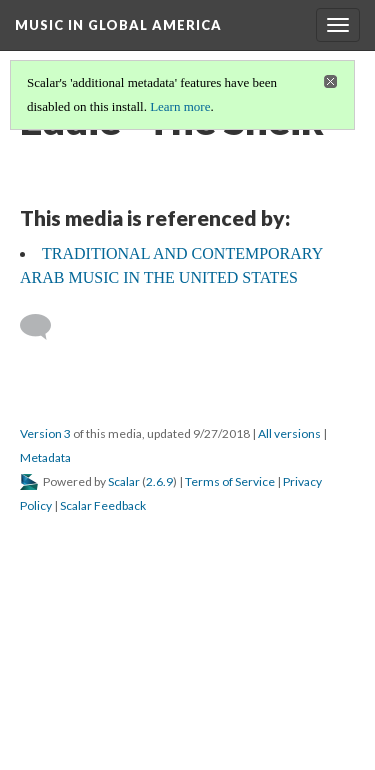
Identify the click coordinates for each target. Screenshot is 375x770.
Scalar (124, 481)
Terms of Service (230, 481)
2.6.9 (159, 481)
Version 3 (45, 433)
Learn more (180, 106)
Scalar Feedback (103, 505)
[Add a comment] (44, 327)
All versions (289, 433)
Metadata (45, 457)
